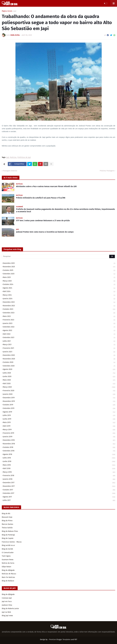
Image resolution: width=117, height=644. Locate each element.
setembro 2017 (59, 493)
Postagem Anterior (10, 171)
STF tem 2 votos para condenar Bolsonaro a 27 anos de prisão (43, 221)
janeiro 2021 (59, 352)
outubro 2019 (59, 405)
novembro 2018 (59, 444)
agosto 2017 (59, 497)
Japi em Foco (7, 601)
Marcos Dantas (7, 524)
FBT (76, 640)
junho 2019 (59, 419)
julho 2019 (59, 416)
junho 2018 (59, 462)
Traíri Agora (6, 556)
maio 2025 (59, 278)
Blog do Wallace (8, 581)
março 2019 (59, 430)
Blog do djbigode (8, 570)
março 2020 (59, 387)
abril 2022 (59, 334)
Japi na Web (6, 612)
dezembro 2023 (59, 302)
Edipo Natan (6, 567)
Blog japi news (7, 616)
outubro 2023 (59, 309)
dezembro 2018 (59, 440)
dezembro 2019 (59, 398)
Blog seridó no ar (8, 545)
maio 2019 (59, 423)
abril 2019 (59, 426)
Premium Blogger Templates (60, 640)
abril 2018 (59, 469)
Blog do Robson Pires (10, 531)
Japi (15, 11)
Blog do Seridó (7, 549)
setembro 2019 (59, 409)
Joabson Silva (7, 605)
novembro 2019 (59, 401)
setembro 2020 (59, 366)
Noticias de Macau (9, 574)
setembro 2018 (59, 451)
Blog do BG (6, 514)
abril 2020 (59, 384)
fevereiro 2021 (59, 348)
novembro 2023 (59, 306)
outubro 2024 (59, 285)
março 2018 (59, 472)
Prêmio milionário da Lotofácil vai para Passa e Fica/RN (41, 198)
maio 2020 (59, 380)
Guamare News (8, 560)
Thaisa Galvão (7, 528)
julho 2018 (59, 458)
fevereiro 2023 (59, 320)
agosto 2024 (59, 288)
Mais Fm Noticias (8, 577)
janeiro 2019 (59, 437)
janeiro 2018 (59, 479)
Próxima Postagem (107, 171)
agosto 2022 (59, 331)
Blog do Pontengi (8, 535)
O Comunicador (8, 553)
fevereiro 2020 (59, 391)
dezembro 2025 (59, 263)
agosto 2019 (59, 412)
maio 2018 (59, 465)
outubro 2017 (59, 490)
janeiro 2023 (59, 324)
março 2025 (59, 281)
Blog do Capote (8, 538)
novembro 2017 (59, 486)
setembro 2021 (59, 338)
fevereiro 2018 (59, 476)
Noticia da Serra (8, 563)
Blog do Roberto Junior (10, 609)
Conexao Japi (7, 598)
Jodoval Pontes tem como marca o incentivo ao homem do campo (45, 232)
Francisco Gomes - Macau (12, 542)
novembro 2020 (59, 359)
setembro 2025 (59, 274)
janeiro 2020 (59, 394)
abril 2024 (59, 292)
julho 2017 (59, 500)
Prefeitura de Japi (24, 157)
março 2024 (59, 295)
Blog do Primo (7, 521)
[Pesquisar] (58, 256)
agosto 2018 (59, 455)
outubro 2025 (59, 271)
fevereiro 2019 (59, 433)
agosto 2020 (59, 370)
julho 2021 (59, 341)
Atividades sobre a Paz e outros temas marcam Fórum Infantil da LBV (46, 186)
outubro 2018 (59, 448)
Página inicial (7, 11)
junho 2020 (59, 377)
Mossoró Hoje (7, 517)
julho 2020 (59, 373)
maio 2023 (59, 317)
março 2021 (59, 345)
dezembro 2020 (59, 355)
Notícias (13, 157)
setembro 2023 (59, 313)
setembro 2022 (59, 327)
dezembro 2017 (59, 483)
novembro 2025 (59, 267)
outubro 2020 (59, 362)
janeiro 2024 (59, 299)
